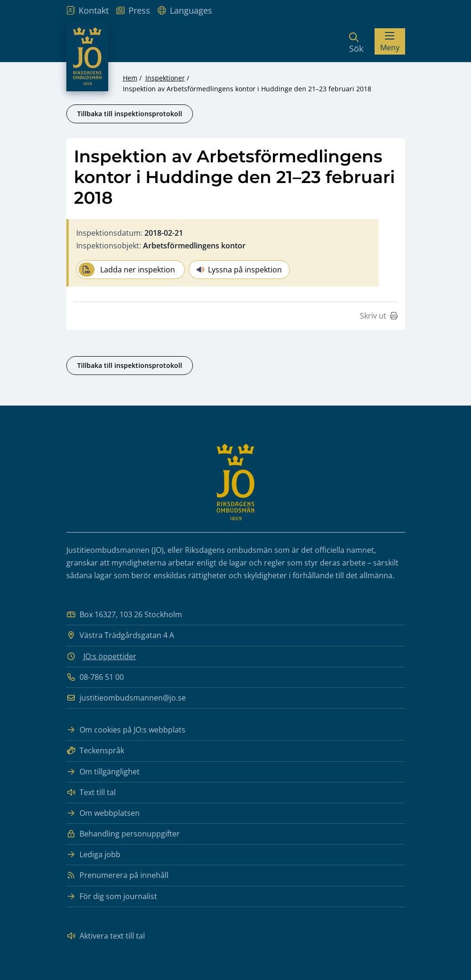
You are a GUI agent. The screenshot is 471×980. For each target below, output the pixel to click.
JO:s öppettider (110, 656)
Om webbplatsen (103, 813)
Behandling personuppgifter (123, 834)
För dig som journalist (112, 896)
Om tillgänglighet (103, 772)
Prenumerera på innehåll (117, 875)
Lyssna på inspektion (239, 270)
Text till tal (91, 793)
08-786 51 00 (95, 677)
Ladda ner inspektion (127, 270)
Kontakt (88, 10)
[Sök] (356, 41)
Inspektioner (165, 78)
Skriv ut (379, 316)
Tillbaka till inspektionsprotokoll (130, 114)
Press (133, 10)
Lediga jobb (93, 855)
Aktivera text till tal (106, 936)
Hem (130, 78)
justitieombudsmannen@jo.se (126, 698)
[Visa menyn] (390, 41)
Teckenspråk (95, 751)
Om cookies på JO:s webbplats (126, 730)
